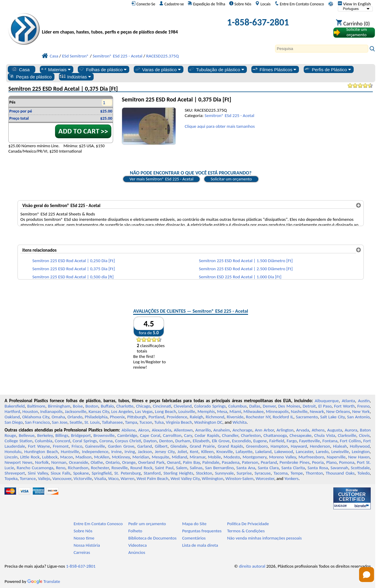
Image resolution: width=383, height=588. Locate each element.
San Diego (14, 422)
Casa (20, 69)
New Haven (359, 457)
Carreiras (82, 552)
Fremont (61, 446)
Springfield (102, 473)
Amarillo (203, 430)
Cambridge (127, 435)
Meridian (141, 457)
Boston (92, 406)
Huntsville (70, 452)
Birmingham (59, 406)
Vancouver (62, 478)
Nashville (299, 411)
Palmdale (211, 462)
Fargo (292, 441)
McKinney (121, 457)
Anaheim (222, 430)
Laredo (322, 452)
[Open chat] (367, 575)
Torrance (28, 478)
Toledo (364, 473)
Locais (263, 4)
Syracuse (263, 473)
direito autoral (252, 566)
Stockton (204, 473)
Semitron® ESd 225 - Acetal (230, 116)
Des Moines (289, 406)
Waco (113, 478)
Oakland (12, 417)
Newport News (18, 462)
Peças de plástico (30, 77)
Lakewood (284, 452)
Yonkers (291, 478)
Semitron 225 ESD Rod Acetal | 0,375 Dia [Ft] (74, 269)
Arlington (285, 430)
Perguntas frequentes (202, 531)
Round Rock (141, 468)
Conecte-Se (143, 4)
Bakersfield (15, 406)
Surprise (244, 473)
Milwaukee (254, 411)
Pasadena (231, 462)
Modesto (232, 457)
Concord (62, 441)
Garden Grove (121, 446)
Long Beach (166, 411)
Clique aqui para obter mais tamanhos (220, 126)
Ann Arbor (265, 430)
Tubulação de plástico (216, 69)
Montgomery (255, 457)
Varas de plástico (158, 69)
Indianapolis (51, 411)
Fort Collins (350, 441)
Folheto (135, 531)
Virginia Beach (179, 422)
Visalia (100, 478)
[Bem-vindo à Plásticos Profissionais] (112, 24)
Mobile (215, 457)
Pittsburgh (137, 417)
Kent (194, 452)
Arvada (303, 430)
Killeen (207, 452)
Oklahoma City (36, 417)
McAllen (102, 457)
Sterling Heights (178, 473)
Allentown (183, 430)
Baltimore (36, 406)
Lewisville (340, 452)
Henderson (320, 446)
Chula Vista (325, 435)
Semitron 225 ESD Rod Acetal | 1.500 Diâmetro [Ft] (246, 261)
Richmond (215, 417)
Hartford (12, 411)
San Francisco (37, 422)
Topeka (11, 478)
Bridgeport (81, 435)
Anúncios (137, 552)
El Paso (325, 406)
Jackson (145, 452)
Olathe (97, 462)
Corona (106, 441)
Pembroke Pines (294, 462)
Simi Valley (38, 473)
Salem (181, 468)
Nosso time (84, 538)
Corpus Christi (128, 441)
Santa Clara (268, 468)
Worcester (265, 478)
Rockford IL (283, 417)
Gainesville (95, 446)
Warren (127, 478)
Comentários (194, 538)
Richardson (78, 468)
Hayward (299, 446)
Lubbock (50, 457)
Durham (183, 441)
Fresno (363, 406)
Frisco (77, 446)
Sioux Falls (61, 473)
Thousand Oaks (340, 473)
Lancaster (304, 452)
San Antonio (358, 417)
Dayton (150, 441)
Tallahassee (112, 422)
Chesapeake (301, 435)
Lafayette (244, 452)
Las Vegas (144, 411)
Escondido (241, 441)
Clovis (364, 435)
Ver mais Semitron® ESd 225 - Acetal (162, 179)
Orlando (75, 417)
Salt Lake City (332, 417)
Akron (144, 430)
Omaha (58, 417)
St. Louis (92, 422)
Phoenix (117, 417)
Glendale (179, 446)
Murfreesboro (311, 457)
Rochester (100, 468)
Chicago (143, 406)
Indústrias (75, 77)
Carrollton (172, 435)
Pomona (347, 462)
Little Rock (30, 457)
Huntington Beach (41, 452)
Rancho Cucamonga (35, 468)
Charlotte (125, 406)
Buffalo (107, 406)
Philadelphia (96, 417)
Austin (364, 401)
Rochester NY (258, 417)
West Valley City (185, 478)
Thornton (314, 473)
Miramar (197, 457)
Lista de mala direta (200, 545)
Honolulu (13, 452)
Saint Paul (164, 468)
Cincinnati (162, 406)
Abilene (129, 430)
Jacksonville (76, 411)
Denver (269, 406)
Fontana (330, 441)
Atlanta (348, 401)
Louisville (187, 411)
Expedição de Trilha (206, 4)
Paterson (250, 462)
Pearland (269, 462)
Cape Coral (150, 435)
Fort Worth (344, 406)
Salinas (196, 468)
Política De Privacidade (248, 524)
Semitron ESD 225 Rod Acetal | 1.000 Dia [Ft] (240, 277)
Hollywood (360, 446)
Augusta (335, 430)
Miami (235, 411)
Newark (317, 411)
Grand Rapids (231, 446)
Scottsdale (360, 468)
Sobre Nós (240, 4)
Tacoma (281, 473)
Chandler (230, 435)
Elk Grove (221, 441)
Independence (95, 452)
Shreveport (15, 473)
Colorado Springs (210, 406)
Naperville (336, 457)
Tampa (131, 422)
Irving (130, 452)
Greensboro (257, 446)
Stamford (152, 473)
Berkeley (45, 435)
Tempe (297, 473)
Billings (62, 435)
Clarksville (347, 435)
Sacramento (307, 417)
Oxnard (174, 462)
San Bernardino (219, 468)
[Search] (322, 49)
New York (361, 411)
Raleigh (196, 417)
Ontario (113, 462)
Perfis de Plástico (327, 69)
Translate (44, 581)
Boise (78, 406)
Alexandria (161, 430)
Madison (83, 457)
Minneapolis (277, 411)
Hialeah (340, 446)
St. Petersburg (127, 473)
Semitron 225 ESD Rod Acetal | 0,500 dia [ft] (73, 277)
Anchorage (242, 430)
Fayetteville (310, 441)
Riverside (235, 417)
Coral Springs (85, 441)
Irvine (117, 452)
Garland (145, 446)
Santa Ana (246, 468)
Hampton (279, 446)
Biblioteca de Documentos (152, 538)
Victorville (83, 478)
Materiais (56, 69)
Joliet (182, 452)
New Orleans (338, 411)
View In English (354, 4)
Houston (30, 411)
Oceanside (78, 462)
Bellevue (27, 435)
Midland (179, 457)
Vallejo (44, 478)
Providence (177, 417)
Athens (318, 430)
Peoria (318, 462)
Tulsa (159, 422)
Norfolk (42, 462)
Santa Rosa (318, 468)
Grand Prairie (202, 446)
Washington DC (208, 422)
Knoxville (225, 452)
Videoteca (138, 545)
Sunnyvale (225, 473)
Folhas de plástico (102, 69)
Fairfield (277, 441)
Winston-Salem (239, 478)
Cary (188, 435)
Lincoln (11, 457)
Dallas (255, 406)
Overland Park (151, 462)
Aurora (351, 430)
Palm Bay (191, 462)
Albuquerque (327, 401)
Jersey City (165, 452)
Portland (156, 417)
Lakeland (263, 452)
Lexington (361, 452)
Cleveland (183, 406)
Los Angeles (122, 411)
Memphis (206, 411)
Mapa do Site (194, 524)
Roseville (120, 468)
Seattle (76, 422)
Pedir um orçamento (147, 524)
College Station (18, 441)
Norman (59, 462)
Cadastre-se (171, 4)
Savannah (339, 468)
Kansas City (99, 411)
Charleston (251, 435)
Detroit (309, 406)
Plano (331, 462)
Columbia (43, 441)
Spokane (81, 473)
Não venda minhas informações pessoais (264, 538)
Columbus (238, 406)
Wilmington (212, 478)
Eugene (260, 441)
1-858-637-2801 (258, 22)
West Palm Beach (153, 478)
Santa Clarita (293, 468)
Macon (67, 457)
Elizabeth (201, 441)
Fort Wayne (39, 446)
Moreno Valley (282, 457)
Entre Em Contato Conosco (299, 4)
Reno (61, 468)
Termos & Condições (246, 531)
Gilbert (161, 446)
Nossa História (87, 545)
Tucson (146, 422)
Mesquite (160, 457)
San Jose (60, 422)
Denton (166, 441)
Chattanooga (275, 435)
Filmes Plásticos (274, 69)
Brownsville (104, 435)
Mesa (222, 411)
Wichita (240, 422)
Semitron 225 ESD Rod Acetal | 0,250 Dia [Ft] (74, 261)
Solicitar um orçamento (231, 179)
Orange (129, 462)
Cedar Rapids (207, 435)
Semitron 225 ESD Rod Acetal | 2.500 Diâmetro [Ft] (246, 269)
